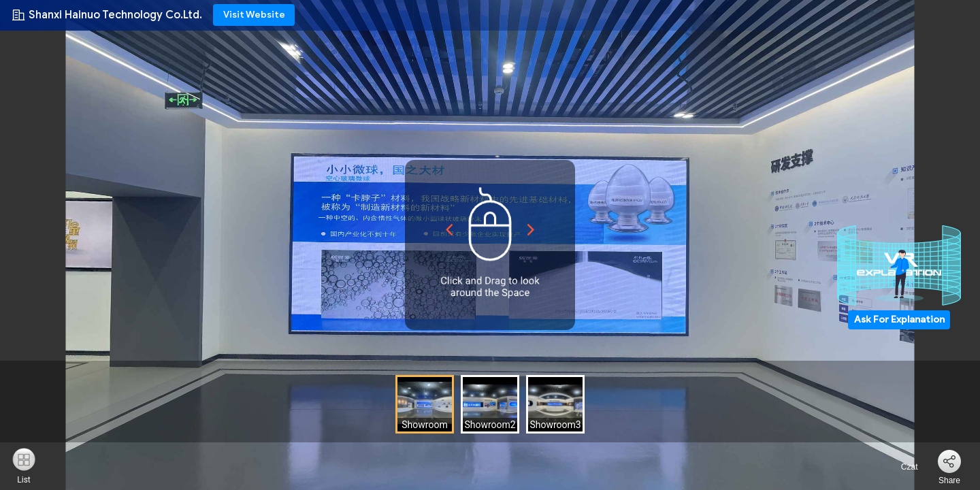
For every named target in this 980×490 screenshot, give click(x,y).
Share (949, 480)
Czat (901, 467)
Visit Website (254, 15)
